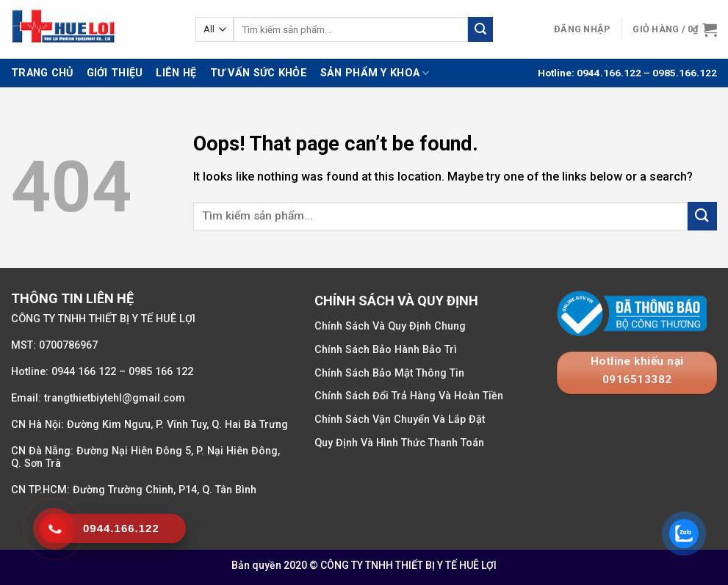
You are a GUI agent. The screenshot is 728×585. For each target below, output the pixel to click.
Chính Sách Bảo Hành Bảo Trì (386, 350)
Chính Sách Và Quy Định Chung (390, 326)
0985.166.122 (685, 73)
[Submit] (480, 29)
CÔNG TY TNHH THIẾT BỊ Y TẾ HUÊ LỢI (408, 565)
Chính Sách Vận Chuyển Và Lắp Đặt (400, 419)
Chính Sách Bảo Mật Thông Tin (389, 373)
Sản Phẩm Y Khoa (375, 73)
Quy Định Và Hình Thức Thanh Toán (399, 443)
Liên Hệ (176, 73)
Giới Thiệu (115, 73)
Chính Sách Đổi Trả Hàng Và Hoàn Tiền (409, 396)
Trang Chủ (42, 73)
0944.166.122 (608, 73)
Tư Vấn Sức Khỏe (259, 73)
